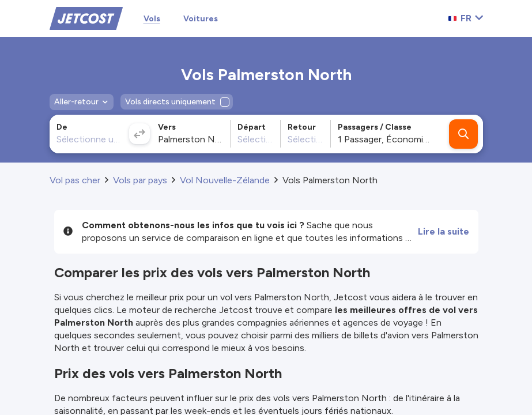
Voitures (201, 19)
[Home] (86, 18)
